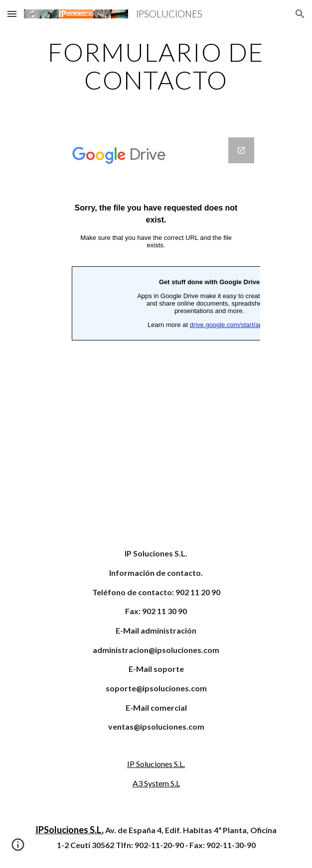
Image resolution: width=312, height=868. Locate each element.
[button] (12, 14)
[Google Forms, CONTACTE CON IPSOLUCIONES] (156, 328)
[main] (156, 66)
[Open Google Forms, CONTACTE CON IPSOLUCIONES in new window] (241, 150)
